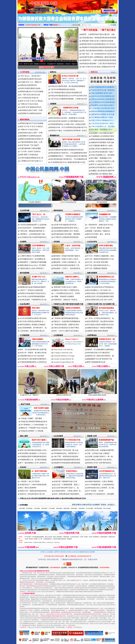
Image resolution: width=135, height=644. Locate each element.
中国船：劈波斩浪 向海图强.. (64, 296)
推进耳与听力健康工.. (40, 440)
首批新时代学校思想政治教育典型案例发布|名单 (99, 47)
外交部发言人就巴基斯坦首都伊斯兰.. (33, 359)
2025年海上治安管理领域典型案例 (32, 296)
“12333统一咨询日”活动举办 (30, 152)
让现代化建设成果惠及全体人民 (32, 158)
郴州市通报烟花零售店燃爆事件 (103, 87)
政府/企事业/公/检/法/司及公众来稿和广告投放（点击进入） (94, 505)
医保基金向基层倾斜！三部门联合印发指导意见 (99, 64)
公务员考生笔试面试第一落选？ (103, 123)
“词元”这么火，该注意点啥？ (31, 76)
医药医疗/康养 (92, 467)
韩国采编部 (74, 508)
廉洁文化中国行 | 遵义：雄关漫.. (99, 234)
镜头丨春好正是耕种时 (28, 488)
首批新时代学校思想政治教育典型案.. (67, 463)
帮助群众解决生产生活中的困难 (32, 91)
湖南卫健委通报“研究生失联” (102, 93)
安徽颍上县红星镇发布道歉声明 (103, 172)
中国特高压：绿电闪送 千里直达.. (66, 300)
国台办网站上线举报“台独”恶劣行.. (100, 460)
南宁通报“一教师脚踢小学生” (102, 129)
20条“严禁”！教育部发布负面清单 (66, 456)
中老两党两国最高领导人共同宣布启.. (33, 362)
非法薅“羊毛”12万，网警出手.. (31, 82)
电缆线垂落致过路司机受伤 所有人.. (66, 228)
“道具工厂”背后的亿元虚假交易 (31, 290)
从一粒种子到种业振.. (40, 471)
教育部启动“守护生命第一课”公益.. (66, 450)
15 (75, 61)
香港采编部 (29, 508)
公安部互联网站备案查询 (59, 539)
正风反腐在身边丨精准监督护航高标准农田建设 (99, 38)
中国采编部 (22, 508)
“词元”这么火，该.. (39, 214)
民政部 (86, 537)
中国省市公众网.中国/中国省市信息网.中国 (68, 304)
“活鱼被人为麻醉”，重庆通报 (31, 418)
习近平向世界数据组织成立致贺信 (63, 89)
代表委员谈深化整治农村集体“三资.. (67, 265)
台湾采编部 (37, 508)
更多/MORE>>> (82, 72)
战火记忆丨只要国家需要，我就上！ (67, 485)
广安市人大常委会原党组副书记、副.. (101, 318)
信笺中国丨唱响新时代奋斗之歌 (66, 481)
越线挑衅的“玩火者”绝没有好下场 (99, 359)
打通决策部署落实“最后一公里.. (32, 142)
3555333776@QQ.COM (33, 25)
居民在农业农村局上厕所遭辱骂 (103, 99)
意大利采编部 (90, 508)
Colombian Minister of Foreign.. (64, 356)
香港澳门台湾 (92, 436)
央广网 (40, 539)
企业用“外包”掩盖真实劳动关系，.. (66, 225)
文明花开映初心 (72, 471)
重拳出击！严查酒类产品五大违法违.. (34, 428)
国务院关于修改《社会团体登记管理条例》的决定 (69, 131)
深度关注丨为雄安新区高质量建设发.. (67, 321)
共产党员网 (28, 537)
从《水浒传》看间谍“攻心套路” (27, 64)
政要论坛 (53, 72)
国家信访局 (112, 537)
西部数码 (69, 539)
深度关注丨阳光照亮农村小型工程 (32, 494)
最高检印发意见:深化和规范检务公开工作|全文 (98, 44)
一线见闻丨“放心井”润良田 (30, 481)
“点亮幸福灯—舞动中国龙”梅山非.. (33, 331)
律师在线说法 (58, 210)
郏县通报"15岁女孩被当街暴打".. (103, 105)
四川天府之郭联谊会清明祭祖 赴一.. (33, 321)
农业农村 (23, 467)
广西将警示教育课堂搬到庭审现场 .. (66, 318)
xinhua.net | (50, 542)
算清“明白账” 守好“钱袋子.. (30, 145)
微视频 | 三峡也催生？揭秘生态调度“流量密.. (75, 64)
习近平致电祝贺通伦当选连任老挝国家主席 (66, 93)
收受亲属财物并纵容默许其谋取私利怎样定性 (67, 150)
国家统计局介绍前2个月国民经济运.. (67, 290)
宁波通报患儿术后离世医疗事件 (103, 108)
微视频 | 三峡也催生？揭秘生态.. (99, 231)
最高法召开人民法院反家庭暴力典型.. (101, 296)
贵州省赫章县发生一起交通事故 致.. (33, 259)
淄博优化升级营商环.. (73, 308)
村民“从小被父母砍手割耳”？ (102, 166)
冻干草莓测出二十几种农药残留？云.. (34, 425)
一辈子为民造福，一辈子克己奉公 (98, 30)
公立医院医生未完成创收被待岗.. (103, 102)
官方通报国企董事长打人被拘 (102, 117)
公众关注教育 (58, 436)
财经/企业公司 (58, 273)
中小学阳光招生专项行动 (29, 98)
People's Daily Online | (40, 542)
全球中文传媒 (35, 6)
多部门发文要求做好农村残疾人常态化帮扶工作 (99, 51)
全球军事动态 (92, 335)
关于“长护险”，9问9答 (95, 491)
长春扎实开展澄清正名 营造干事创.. (66, 328)
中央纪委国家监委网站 (38, 537)
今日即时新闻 (25, 72)
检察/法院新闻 (92, 273)
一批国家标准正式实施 (70, 108)
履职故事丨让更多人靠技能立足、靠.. (67, 262)
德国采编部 (67, 508)
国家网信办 (96, 537)
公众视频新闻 (92, 210)
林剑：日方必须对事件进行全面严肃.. (33, 350)
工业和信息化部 (74, 537)
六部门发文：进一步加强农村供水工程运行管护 (99, 54)
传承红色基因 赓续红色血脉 (101, 394)
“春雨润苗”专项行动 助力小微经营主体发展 (97, 41)
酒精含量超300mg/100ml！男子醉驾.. (33, 265)
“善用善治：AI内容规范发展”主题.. (33, 234)
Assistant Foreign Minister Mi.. (64, 359)
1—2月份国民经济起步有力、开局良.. (67, 293)
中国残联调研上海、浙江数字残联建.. (33, 460)
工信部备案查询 (47, 539)
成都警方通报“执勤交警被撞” (98, 331)
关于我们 (43, 552)
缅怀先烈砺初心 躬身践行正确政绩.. (33, 325)
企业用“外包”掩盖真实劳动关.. (31, 107)
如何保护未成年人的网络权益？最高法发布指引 (99, 57)
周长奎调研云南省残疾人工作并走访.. (33, 453)
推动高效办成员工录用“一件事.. (32, 110)
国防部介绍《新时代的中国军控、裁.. (101, 356)
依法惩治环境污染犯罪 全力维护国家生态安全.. (67, 121)
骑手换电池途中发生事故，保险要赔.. (67, 234)
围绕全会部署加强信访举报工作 (32, 139)
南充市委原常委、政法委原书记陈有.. (101, 321)
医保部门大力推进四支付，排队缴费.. (101, 494)
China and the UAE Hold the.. (63, 350)
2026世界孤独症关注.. (107, 471)
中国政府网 (66, 537)
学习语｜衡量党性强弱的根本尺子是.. (101, 259)
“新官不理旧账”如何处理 (71, 139)
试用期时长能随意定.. (73, 214)
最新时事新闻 (25, 119)
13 (70, 61)
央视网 (35, 539)
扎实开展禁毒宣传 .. (39, 246)
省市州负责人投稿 (40, 72)
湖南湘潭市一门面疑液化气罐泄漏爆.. (33, 262)
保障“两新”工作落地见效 (29, 155)
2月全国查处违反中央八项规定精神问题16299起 (68, 162)
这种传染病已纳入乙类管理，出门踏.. (101, 488)
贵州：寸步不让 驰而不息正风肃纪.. (66, 331)
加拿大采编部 (107, 508)
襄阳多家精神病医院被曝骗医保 (103, 111)
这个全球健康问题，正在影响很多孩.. (101, 485)
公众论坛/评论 (92, 242)
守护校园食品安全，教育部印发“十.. (67, 453)
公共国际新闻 (58, 335)
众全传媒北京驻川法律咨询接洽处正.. (33, 237)
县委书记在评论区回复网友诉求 (103, 96)
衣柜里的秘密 (92, 237)
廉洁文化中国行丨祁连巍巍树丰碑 (49, 64)
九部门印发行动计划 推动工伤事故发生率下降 (98, 67)
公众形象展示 (59, 467)
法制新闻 (53, 104)
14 (73, 61)
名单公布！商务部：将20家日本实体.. (33, 353)
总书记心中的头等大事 (70, 76)
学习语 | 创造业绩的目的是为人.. (99, 265)
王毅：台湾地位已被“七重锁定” (99, 453)
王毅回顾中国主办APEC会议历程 (32, 356)
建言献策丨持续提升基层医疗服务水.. (67, 256)
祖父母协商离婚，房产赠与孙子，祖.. (33, 328)
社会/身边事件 (25, 304)
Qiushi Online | (29, 542)
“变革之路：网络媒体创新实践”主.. (33, 231)
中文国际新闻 (25, 335)
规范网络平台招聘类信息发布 (31, 113)
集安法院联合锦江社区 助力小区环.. (100, 300)
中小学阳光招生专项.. (73, 440)
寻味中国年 (36, 308)
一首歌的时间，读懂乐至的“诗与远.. (100, 225)
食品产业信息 (25, 404)
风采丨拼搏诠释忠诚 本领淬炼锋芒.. (67, 494)
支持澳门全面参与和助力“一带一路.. (100, 456)
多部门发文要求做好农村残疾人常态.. (33, 450)
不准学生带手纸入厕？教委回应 (103, 90)
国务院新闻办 (104, 537)
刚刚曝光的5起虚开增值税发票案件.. (33, 287)
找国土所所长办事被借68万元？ (103, 120)
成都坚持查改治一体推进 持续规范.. (100, 328)
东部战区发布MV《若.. (107, 339)
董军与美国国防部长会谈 (96, 362)
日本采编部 (52, 508)
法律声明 (56, 552)
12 (67, 61)
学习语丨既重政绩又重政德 (97, 268)
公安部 (81, 537)
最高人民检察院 (58, 537)
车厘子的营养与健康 (41, 408)
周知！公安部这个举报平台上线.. (103, 163)
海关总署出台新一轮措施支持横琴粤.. (101, 450)
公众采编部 (49, 552)
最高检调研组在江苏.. (107, 277)
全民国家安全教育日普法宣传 (31, 79)
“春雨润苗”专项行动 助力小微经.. (66, 287)
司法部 (91, 537)
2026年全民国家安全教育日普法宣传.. (33, 318)
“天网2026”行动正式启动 (29, 104)
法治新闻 (23, 242)
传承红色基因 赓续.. (106, 246)
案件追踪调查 (25, 273)
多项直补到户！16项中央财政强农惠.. (33, 485)
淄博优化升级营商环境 (28, 85)
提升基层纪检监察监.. (107, 308)
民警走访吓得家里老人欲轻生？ (103, 169)
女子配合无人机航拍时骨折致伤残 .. (66, 237)
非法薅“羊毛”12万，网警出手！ (34, 394)
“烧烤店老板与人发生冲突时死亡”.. (33, 268)
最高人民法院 (49, 537)
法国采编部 (81, 508)
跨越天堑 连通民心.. (73, 277)
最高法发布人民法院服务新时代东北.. (101, 293)
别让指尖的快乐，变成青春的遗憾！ (33, 228)
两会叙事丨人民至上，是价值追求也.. (67, 268)
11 (64, 61)
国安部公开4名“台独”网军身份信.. (99, 463)
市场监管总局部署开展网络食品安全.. (34, 422)
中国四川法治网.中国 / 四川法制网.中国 (101, 304)
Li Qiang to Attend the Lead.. (63, 353)
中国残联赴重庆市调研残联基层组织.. (33, 456)
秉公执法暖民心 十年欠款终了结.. (99, 290)
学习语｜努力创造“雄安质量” (98, 262)
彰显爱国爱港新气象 (106, 440)
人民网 (26, 539)
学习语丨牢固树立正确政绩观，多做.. (101, 256)
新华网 (31, 539)
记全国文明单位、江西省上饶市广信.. (68, 491)
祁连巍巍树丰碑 (105, 214)
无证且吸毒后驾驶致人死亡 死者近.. (66, 231)
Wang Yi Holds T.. (72, 339)
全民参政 (57, 242)
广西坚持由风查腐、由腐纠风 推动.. (66, 325)
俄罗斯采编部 (98, 508)
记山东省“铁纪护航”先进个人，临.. (67, 488)
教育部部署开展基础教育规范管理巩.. (67, 460)
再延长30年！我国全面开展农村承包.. (33, 491)
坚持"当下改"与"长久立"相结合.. (32, 101)
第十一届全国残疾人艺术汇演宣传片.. (33, 463)
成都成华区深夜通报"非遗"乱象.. (103, 114)
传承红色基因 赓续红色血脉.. (31, 88)
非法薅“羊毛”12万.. (39, 277)
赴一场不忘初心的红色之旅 (30, 95)
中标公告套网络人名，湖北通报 (103, 126)
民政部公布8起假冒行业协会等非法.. (33, 293)
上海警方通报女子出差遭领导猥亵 (32, 256)
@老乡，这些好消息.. (73, 246)
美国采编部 (44, 508)
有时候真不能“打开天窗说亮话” (99, 353)
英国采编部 (59, 508)
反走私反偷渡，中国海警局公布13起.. (33, 300)
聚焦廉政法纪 (55, 135)
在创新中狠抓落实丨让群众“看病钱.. (100, 481)
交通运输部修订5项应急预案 (30, 148)
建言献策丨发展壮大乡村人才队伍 (66, 259)
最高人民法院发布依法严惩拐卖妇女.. (101, 287)
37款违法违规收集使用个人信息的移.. (33, 225)
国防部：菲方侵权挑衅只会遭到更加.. (101, 350)
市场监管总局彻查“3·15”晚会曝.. (32, 431)
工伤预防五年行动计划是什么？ (32, 161)
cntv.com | (57, 542)
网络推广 (114, 72)
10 (61, 61)
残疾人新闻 (24, 436)
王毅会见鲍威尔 (37, 339)
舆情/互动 (94, 72)
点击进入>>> (57, 25)
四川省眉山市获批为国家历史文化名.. (101, 325)
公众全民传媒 (25, 210)
